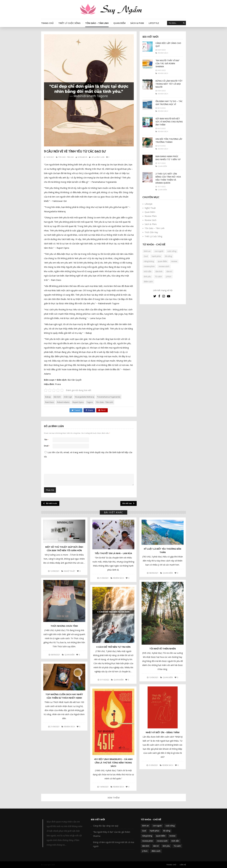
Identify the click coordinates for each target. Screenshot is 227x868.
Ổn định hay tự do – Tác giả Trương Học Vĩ (169, 103)
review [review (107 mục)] (174, 261)
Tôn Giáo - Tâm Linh (66, 157)
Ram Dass (50, 402)
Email (47, 446)
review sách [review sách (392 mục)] (164, 266)
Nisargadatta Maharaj (84, 397)
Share (89, 410)
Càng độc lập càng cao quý (168, 45)
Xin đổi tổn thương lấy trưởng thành (169, 140)
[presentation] (64, 488)
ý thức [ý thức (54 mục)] (169, 276)
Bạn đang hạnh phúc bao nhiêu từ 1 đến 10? (168, 158)
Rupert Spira (78, 402)
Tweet (76, 410)
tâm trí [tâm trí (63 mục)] (169, 271)
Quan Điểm (119, 23)
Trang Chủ (47, 23)
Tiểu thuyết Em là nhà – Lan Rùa (113, 553)
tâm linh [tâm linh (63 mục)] (159, 271)
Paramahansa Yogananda (109, 397)
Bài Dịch (57, 397)
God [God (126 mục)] (146, 256)
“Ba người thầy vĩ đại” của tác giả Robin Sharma (168, 63)
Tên (46, 440)
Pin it (102, 410)
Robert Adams (63, 402)
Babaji (48, 397)
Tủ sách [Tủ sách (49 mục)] (158, 276)
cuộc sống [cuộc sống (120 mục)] (172, 251)
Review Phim (151, 216)
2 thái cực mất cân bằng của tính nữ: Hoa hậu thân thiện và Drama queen (168, 178)
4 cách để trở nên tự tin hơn (113, 647)
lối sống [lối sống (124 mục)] (168, 256)
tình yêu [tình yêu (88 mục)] (147, 276)
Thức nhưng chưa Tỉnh (64, 626)
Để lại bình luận (98, 157)
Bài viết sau (128, 503)
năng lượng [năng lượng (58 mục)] (149, 261)
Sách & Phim (137, 23)
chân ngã (68, 397)
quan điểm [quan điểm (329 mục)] (162, 261)
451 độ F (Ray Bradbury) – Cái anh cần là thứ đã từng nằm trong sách (113, 763)
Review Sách (150, 220)
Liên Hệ (183, 865)
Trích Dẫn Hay (151, 232)
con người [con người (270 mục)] (159, 251)
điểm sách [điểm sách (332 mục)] (148, 282)
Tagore (90, 402)
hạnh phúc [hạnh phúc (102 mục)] (156, 256)
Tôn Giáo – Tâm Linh (97, 23)
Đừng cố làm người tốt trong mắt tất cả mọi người (169, 84)
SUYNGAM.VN (82, 157)
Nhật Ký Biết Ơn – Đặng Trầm (163, 732)
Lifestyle (154, 23)
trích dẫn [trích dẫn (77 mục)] (148, 271)
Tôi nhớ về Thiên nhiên (163, 649)
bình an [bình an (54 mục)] (147, 251)
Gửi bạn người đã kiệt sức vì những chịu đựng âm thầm (169, 122)
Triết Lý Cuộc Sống (69, 23)
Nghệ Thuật (150, 208)
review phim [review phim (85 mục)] (149, 266)
